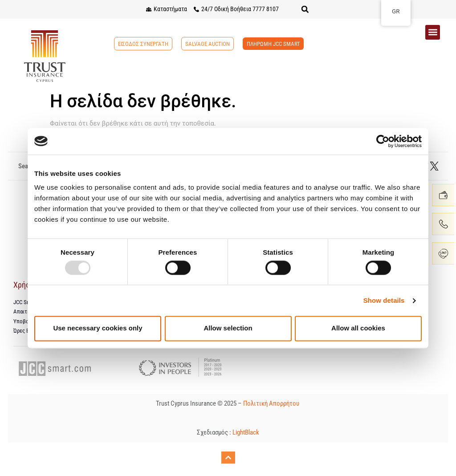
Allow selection (228, 328)
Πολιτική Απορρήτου (272, 404)
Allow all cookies (358, 328)
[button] (305, 9)
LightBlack (246, 434)
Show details (384, 300)
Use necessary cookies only (98, 328)
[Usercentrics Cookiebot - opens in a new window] (383, 141)
